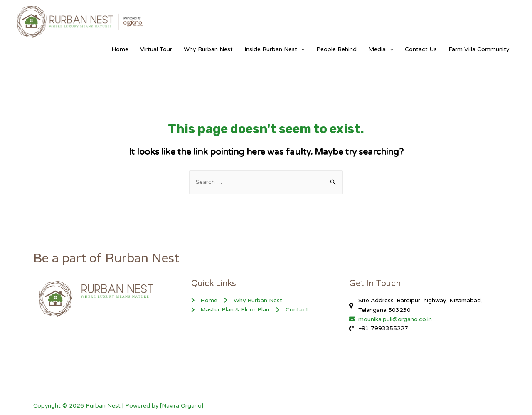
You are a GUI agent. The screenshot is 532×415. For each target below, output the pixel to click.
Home (120, 49)
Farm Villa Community (479, 49)
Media (377, 49)
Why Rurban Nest (208, 49)
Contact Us (421, 49)
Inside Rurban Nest (271, 49)
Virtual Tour (156, 49)
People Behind (336, 49)
